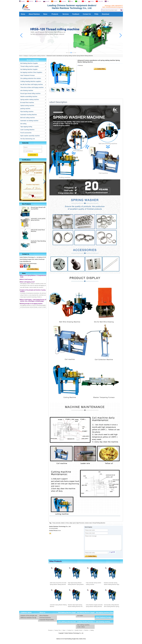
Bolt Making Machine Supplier (29, 63)
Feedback (76, 14)
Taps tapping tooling (26, 127)
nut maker (80, 616)
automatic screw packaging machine (38, 219)
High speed (73, 523)
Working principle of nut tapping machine (31, 305)
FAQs (96, 14)
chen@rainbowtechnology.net (114, 7)
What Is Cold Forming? (26, 281)
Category (26, 56)
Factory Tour (58, 630)
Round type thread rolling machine (30, 93)
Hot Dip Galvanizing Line (28, 139)
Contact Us (87, 14)
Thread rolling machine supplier (30, 66)
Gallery (92, 630)
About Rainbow (34, 14)
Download (105, 14)
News (45, 14)
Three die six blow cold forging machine (32, 87)
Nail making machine (83, 625)
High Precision (80, 523)
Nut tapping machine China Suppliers (31, 72)
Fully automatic (57, 523)
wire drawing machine (27, 90)
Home (23, 14)
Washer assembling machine (29, 96)
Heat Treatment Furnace (28, 75)
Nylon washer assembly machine (30, 136)
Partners (86, 630)
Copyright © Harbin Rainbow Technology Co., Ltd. (71, 633)
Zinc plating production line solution (31, 78)
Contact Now (33, 269)
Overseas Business (45, 618)
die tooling (23, 124)
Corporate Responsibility (47, 620)
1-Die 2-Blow (81, 627)
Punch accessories (26, 133)
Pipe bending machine (27, 112)
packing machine (25, 109)
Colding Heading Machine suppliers (31, 81)
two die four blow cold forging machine (32, 84)
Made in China (65, 523)
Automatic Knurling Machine (29, 115)
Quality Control (79, 630)
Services (66, 14)
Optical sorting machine (27, 106)
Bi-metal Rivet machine (27, 103)
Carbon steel (88, 523)
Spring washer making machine (37, 56)
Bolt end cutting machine (28, 118)
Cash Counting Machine (27, 130)
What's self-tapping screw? (28, 283)
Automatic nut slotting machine (29, 121)
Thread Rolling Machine (99, 523)
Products (55, 14)
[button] (67, 53)
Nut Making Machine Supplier (29, 69)
